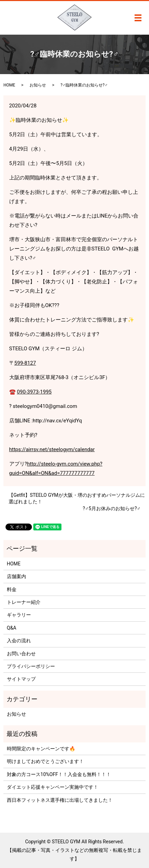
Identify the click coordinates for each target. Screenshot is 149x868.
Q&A (12, 628)
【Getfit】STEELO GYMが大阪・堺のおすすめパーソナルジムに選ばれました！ (77, 498)
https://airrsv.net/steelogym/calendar (52, 449)
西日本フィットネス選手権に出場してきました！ (60, 800)
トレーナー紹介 (24, 602)
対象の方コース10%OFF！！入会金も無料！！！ (59, 774)
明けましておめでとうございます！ (45, 761)
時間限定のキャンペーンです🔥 (41, 749)
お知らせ (38, 85)
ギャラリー (19, 615)
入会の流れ (19, 641)
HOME (9, 85)
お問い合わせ (21, 654)
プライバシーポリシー (31, 666)
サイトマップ (21, 679)
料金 (12, 589)
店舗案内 (16, 576)
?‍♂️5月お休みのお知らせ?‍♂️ (112, 508)
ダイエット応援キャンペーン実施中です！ (53, 787)
